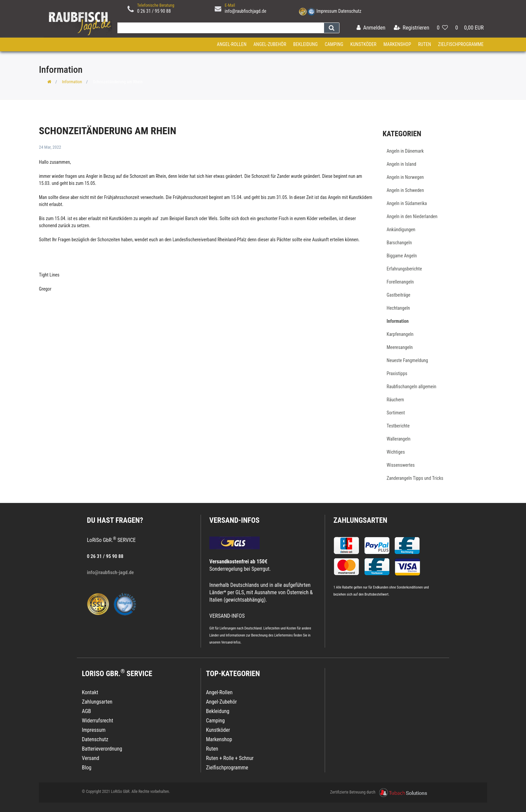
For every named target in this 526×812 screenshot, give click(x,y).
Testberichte (398, 426)
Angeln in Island (402, 164)
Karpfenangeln (400, 334)
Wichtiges (396, 452)
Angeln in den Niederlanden (412, 216)
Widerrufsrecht (97, 721)
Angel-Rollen (232, 44)
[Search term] (219, 28)
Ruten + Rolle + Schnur (230, 758)
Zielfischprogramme (461, 44)
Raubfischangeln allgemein (412, 387)
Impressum (327, 11)
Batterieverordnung (102, 749)
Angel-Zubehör (270, 44)
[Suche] (332, 28)
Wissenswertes (401, 465)
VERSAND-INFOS (234, 520)
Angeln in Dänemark (405, 151)
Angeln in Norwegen (405, 177)
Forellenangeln (400, 282)
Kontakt (90, 692)
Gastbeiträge (399, 295)
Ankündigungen (401, 230)
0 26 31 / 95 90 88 (154, 11)
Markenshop (397, 44)
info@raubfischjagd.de (246, 11)
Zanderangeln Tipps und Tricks (415, 478)
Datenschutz (350, 11)
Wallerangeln (399, 439)
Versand (91, 758)
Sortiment (396, 413)
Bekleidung (305, 44)
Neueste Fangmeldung (407, 360)
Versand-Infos (231, 642)
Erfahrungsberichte (404, 269)
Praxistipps (397, 373)
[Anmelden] (371, 28)
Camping (334, 44)
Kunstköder (363, 44)
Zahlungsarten (360, 520)
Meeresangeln (400, 347)
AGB (86, 711)
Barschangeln (399, 243)
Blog (87, 768)
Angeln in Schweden (405, 190)
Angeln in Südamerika (407, 203)
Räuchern (396, 400)
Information (72, 82)
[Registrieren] (412, 28)
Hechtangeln (399, 308)
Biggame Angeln (402, 256)
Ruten (425, 44)
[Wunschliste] (442, 28)
